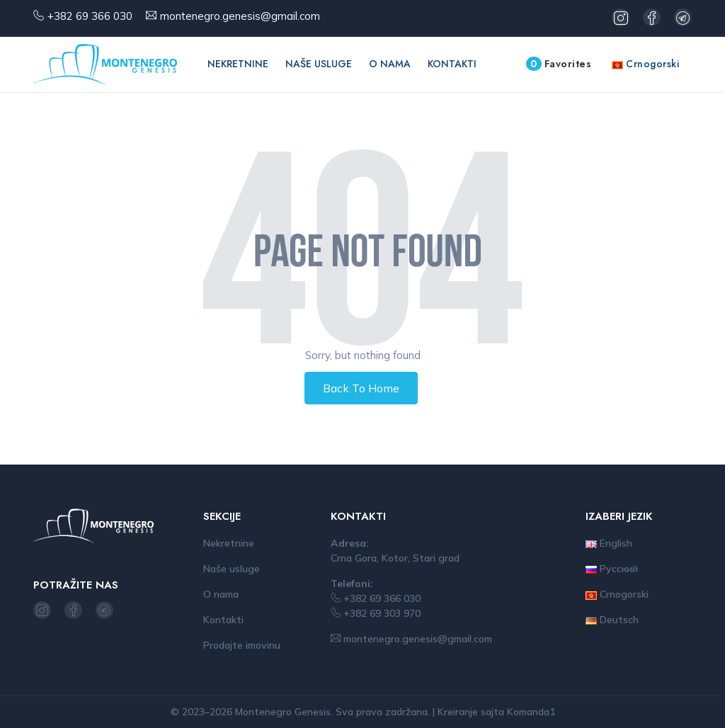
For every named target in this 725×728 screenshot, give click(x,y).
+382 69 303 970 (376, 613)
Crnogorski (646, 64)
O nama (390, 64)
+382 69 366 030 (90, 16)
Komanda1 (531, 712)
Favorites (559, 64)
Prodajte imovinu (242, 645)
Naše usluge (319, 64)
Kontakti (452, 64)
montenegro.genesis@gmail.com (240, 16)
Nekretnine (238, 64)
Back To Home (361, 388)
